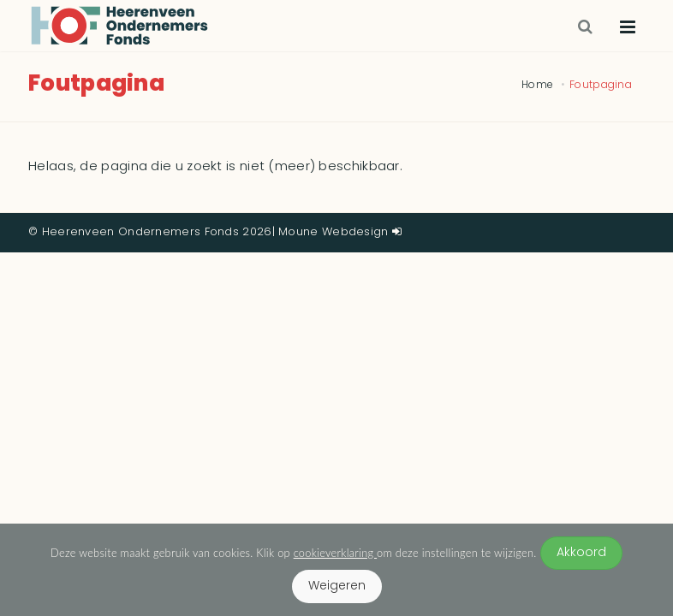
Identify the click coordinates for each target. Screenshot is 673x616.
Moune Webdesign (334, 232)
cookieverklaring (335, 553)
